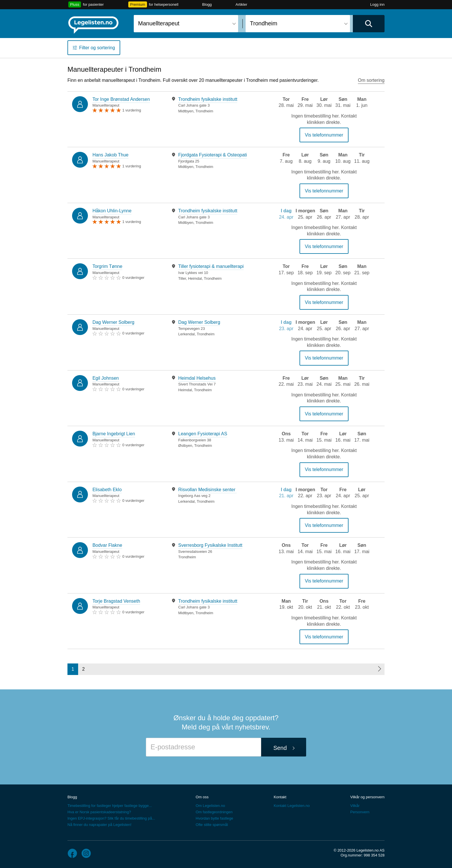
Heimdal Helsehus (197, 378)
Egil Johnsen (106, 378)
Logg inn (377, 4)
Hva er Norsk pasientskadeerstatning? (99, 812)
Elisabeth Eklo (107, 490)
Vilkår (355, 806)
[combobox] (186, 24)
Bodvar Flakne (107, 545)
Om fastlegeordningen (214, 812)
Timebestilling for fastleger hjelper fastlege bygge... (110, 806)
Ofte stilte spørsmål (212, 825)
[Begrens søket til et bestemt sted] (298, 24)
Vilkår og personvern (367, 797)
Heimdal (195, 278)
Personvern (360, 812)
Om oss (202, 797)
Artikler (241, 4)
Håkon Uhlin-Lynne (112, 211)
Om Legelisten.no (210, 806)
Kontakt (280, 797)
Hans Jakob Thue (111, 155)
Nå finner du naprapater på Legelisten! (99, 825)
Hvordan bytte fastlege (214, 818)
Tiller (182, 278)
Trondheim (204, 111)
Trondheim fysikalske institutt (208, 99)
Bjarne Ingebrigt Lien (114, 434)
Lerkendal (186, 334)
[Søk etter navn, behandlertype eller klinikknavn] (186, 24)
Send (280, 748)
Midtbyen (186, 111)
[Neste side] (379, 669)
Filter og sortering (97, 48)
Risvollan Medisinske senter (207, 490)
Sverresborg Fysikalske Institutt (210, 545)
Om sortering (371, 80)
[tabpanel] (215, 105)
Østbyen (185, 446)
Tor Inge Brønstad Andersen (121, 99)
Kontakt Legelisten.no (292, 806)
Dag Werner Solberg (114, 322)
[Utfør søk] (369, 24)
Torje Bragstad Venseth (116, 601)
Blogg (207, 4)
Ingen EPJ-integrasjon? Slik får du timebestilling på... (111, 818)
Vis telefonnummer (324, 135)
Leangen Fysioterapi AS (203, 434)
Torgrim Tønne (108, 266)
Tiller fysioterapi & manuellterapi (211, 266)
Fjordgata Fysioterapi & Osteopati (212, 155)
